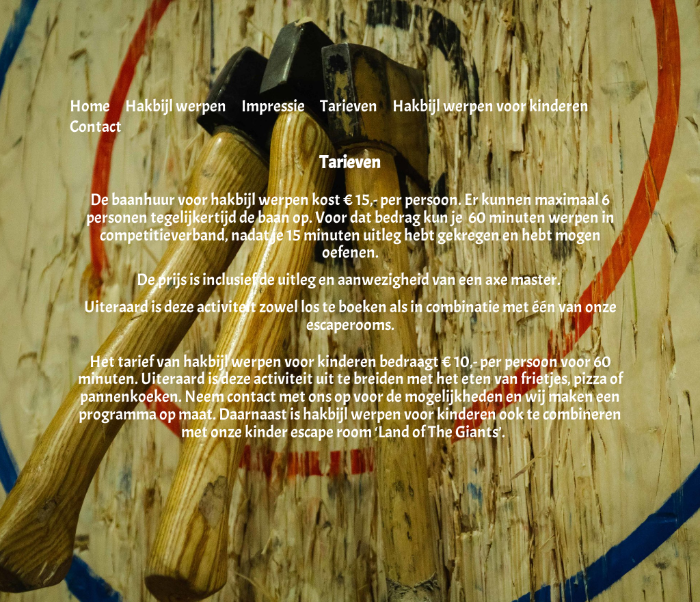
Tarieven (349, 109)
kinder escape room (308, 432)
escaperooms (349, 325)
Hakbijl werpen (176, 109)
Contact (96, 129)
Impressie (273, 109)
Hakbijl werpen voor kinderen (490, 109)
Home (90, 109)
